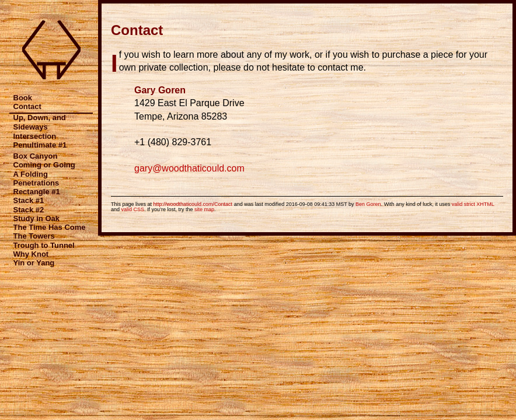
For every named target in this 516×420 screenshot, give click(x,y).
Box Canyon (36, 156)
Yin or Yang (34, 263)
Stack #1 (29, 200)
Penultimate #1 (40, 145)
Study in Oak (36, 218)
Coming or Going (44, 165)
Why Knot (31, 254)
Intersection (35, 136)
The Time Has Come (50, 227)
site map (204, 209)
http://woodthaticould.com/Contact (193, 204)
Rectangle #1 (37, 192)
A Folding (31, 174)
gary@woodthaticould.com (189, 168)
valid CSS (133, 209)
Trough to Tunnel (44, 245)
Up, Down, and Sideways (40, 122)
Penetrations (36, 183)
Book (23, 98)
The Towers (34, 236)
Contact (27, 106)
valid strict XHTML (473, 204)
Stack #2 (29, 210)
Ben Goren (368, 204)
